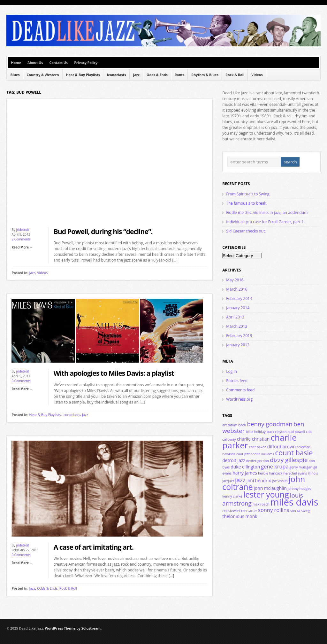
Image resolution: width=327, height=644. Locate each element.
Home (16, 63)
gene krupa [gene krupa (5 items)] (275, 466)
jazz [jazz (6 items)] (240, 480)
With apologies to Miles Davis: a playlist (114, 373)
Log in (232, 371)
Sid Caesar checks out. (246, 231)
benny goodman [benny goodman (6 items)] (270, 424)
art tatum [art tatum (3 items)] (230, 425)
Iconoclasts (117, 75)
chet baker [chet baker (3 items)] (258, 447)
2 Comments (21, 239)
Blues (15, 75)
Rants (179, 75)
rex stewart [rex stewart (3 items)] (231, 511)
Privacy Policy (86, 63)
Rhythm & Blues (205, 75)
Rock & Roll (235, 75)
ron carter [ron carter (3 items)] (249, 511)
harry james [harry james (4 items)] (245, 473)
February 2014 (239, 298)
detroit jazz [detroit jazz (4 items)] (234, 460)
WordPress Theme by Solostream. (73, 628)
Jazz (136, 75)
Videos (257, 75)
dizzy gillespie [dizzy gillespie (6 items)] (289, 460)
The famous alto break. (247, 203)
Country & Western (43, 75)
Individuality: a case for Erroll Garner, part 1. (265, 222)
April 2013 (235, 317)
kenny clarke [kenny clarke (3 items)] (232, 496)
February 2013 (239, 336)
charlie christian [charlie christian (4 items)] (253, 439)
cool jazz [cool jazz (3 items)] (243, 454)
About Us (35, 63)
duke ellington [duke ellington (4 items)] (245, 467)
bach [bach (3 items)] (242, 425)
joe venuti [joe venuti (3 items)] (280, 481)
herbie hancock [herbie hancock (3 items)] (270, 473)
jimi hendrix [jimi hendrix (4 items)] (259, 480)
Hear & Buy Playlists (83, 75)
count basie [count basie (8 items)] (294, 453)
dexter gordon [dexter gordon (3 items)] (258, 461)
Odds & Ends (157, 75)
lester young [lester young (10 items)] (266, 494)
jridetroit (23, 230)
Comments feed (240, 390)
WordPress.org (239, 399)
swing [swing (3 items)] (306, 511)
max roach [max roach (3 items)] (261, 504)
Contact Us (58, 63)
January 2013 (238, 345)
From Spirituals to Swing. (248, 194)
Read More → (22, 247)
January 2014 (238, 308)
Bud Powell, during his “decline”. (103, 231)
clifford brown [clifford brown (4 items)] (281, 447)
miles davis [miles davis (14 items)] (294, 502)
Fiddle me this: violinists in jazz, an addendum (267, 212)
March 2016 (237, 289)
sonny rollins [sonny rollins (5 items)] (274, 510)
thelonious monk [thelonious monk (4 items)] (240, 516)
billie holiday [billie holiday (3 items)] (256, 432)
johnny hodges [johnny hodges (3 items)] (299, 489)
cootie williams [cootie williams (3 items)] (262, 454)
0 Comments (21, 381)
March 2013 (237, 326)
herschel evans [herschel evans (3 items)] (295, 473)
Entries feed (237, 381)
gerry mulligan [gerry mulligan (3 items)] (301, 467)
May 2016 (235, 280)
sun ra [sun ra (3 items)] (295, 511)
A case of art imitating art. (93, 547)
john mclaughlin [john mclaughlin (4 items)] (270, 488)
